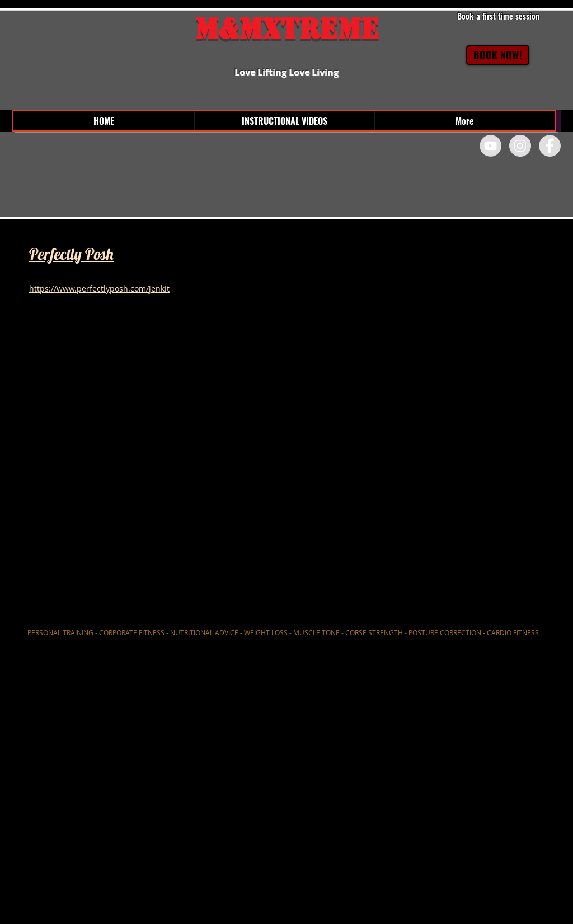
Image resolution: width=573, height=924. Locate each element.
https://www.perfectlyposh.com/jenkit (99, 289)
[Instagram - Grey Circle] (520, 146)
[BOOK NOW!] (498, 55)
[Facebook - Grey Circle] (550, 146)
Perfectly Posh (71, 254)
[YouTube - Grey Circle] (490, 146)
